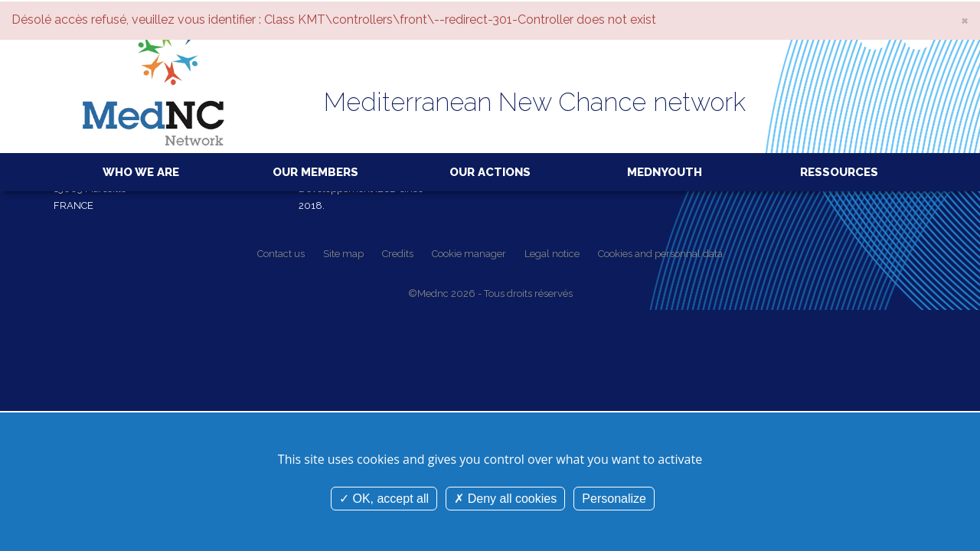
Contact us (281, 254)
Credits (398, 254)
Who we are (141, 172)
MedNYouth (665, 172)
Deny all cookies (505, 499)
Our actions (490, 172)
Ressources (839, 172)
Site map (343, 254)
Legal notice (552, 254)
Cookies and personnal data (660, 254)
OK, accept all (384, 499)
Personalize (614, 499)
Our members (315, 172)
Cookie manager (469, 254)
